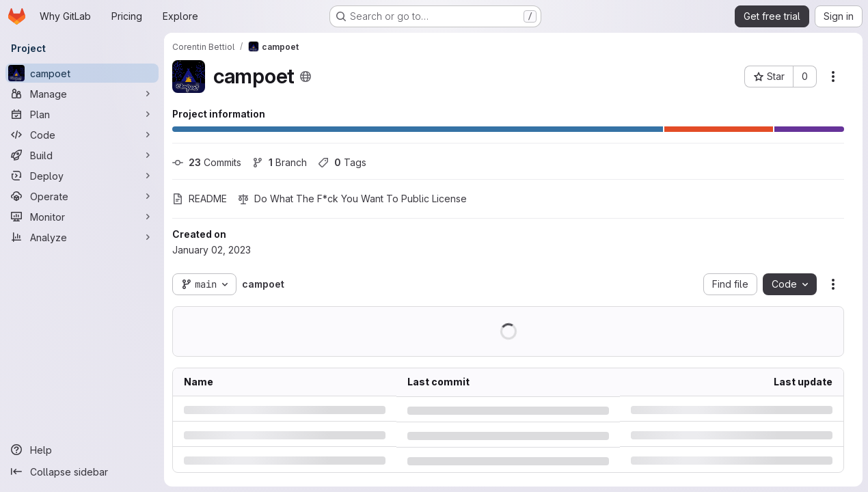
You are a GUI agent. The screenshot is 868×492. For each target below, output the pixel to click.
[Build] (82, 155)
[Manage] (82, 94)
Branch (280, 162)
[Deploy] (82, 176)
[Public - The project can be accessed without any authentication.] (306, 77)
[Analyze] (82, 237)
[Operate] (82, 196)
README (200, 199)
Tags (342, 162)
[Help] (82, 450)
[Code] (82, 135)
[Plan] (82, 114)
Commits (207, 162)
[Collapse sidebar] (82, 471)
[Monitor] (82, 217)
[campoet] (82, 73)
